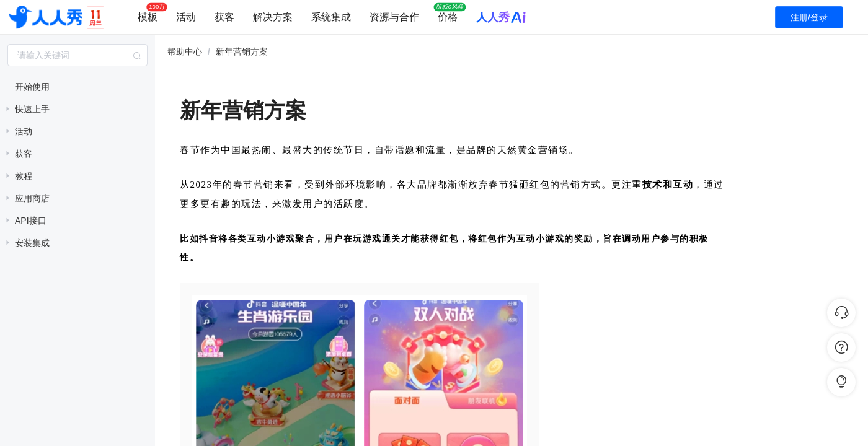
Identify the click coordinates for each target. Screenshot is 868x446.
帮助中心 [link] (185, 51)
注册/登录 (809, 17)
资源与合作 (394, 17)
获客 (224, 17)
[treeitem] (77, 87)
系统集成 (331, 17)
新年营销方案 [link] (242, 51)
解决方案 (273, 17)
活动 (186, 17)
